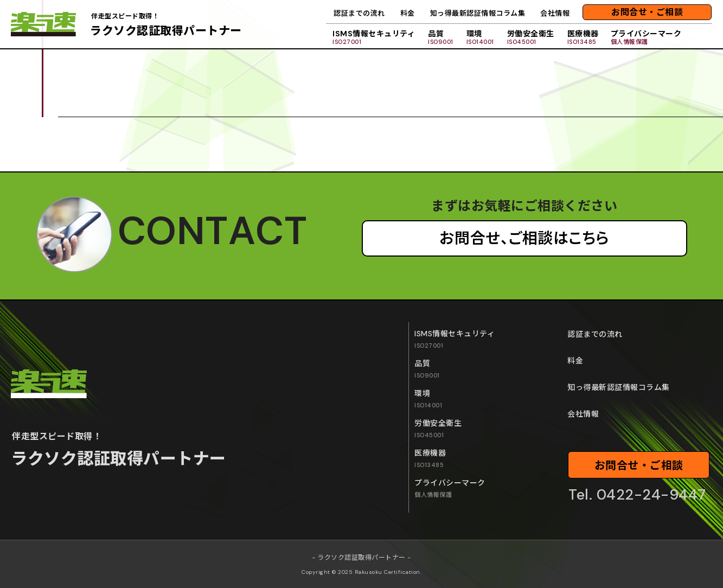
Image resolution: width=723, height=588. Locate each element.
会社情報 (555, 13)
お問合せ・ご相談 (647, 12)
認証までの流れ (359, 13)
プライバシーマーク (646, 37)
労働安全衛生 (531, 37)
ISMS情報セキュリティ (374, 37)
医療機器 (583, 37)
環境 (480, 37)
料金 (408, 13)
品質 (441, 37)
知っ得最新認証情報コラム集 (478, 13)
